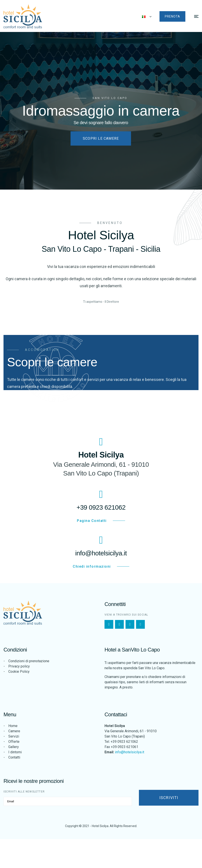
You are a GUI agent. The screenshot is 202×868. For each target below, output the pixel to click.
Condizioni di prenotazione (29, 661)
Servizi (14, 736)
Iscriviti (169, 798)
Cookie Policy (19, 672)
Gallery (14, 747)
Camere (14, 731)
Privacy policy (19, 666)
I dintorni (15, 752)
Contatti (14, 757)
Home (13, 726)
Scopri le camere (101, 138)
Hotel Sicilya (100, 826)
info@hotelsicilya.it (130, 752)
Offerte (14, 742)
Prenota (172, 16)
